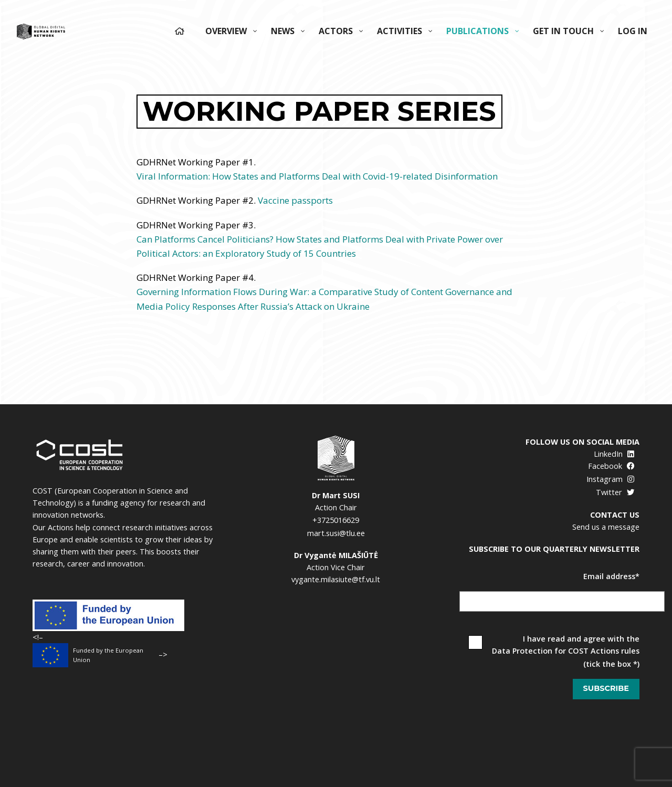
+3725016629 (336, 520)
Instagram (610, 479)
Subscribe (606, 688)
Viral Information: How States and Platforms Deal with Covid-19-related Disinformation (317, 176)
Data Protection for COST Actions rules (566, 651)
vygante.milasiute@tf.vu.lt (336, 579)
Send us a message (606, 527)
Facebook (611, 466)
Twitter (615, 492)
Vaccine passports (295, 200)
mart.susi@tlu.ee (336, 533)
